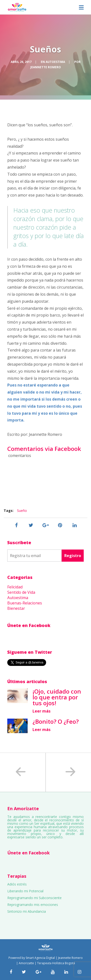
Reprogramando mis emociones (33, 905)
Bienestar (16, 608)
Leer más (41, 711)
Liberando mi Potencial (25, 891)
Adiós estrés (17, 884)
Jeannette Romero (46, 67)
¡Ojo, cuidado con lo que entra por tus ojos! (57, 697)
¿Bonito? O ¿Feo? (56, 721)
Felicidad (15, 587)
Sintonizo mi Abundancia (27, 911)
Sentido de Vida (21, 592)
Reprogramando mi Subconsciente (34, 898)
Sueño (22, 511)
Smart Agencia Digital (40, 958)
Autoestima (55, 62)
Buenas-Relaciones (25, 603)
